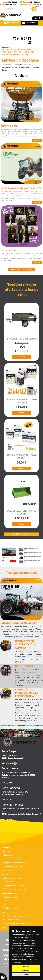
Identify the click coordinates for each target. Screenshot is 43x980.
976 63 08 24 (8, 764)
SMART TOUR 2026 (10, 126)
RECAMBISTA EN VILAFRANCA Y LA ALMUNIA (25, 645)
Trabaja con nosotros (12, 866)
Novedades (8, 855)
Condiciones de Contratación (16, 916)
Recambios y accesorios (14, 885)
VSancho (5, 848)
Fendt (6, 901)
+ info (4, 912)
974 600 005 (35, 2)
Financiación (9, 882)
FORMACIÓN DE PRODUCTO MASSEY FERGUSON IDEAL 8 (27, 693)
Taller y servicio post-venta (15, 889)
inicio (4, 50)
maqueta (8, 950)
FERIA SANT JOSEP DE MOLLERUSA (19, 623)
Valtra (6, 905)
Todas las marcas (11, 908)
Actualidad (13, 50)
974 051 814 (11, 5)
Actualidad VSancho (28, 50)
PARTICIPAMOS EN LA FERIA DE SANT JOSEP (21, 188)
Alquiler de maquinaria (13, 878)
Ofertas (7, 851)
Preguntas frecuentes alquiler (16, 863)
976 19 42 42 (8, 819)
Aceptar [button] (26, 967)
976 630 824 (13, 2)
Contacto (7, 870)
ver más (37, 140)
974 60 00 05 (8, 783)
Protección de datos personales (17, 924)
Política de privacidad (12, 920)
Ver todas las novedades (22, 270)
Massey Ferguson (11, 897)
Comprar (21, 357)
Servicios (6, 874)
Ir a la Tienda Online (21, 534)
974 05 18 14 (8, 800)
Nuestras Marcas (9, 893)
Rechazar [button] (26, 971)
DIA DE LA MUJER (9, 251)
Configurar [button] (26, 975)
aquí (30, 962)
